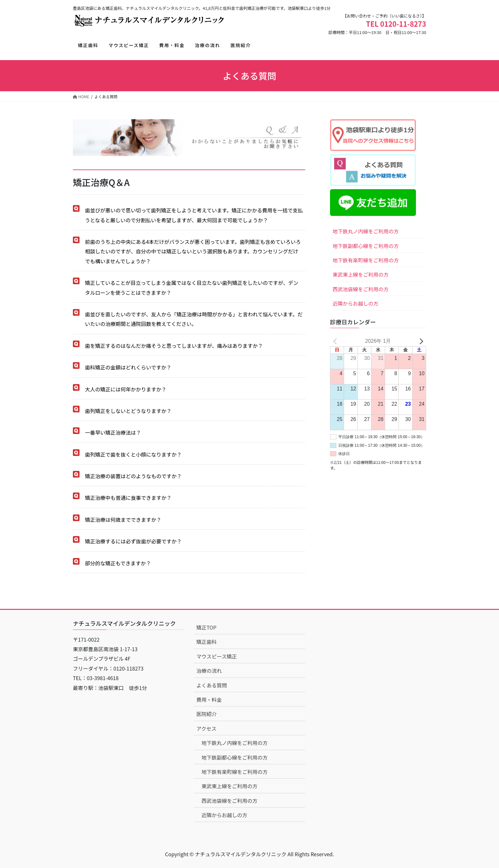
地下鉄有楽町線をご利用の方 (366, 260)
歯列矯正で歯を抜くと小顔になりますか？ (133, 454)
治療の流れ (209, 671)
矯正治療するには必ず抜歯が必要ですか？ (133, 541)
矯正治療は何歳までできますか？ (123, 520)
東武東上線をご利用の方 (361, 274)
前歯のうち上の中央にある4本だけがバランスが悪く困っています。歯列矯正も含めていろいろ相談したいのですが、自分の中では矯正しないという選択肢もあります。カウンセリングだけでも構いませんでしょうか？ (193, 251)
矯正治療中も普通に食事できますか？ (128, 498)
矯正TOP (206, 627)
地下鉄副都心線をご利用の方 (366, 246)
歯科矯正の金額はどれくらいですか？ (128, 367)
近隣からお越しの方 (355, 303)
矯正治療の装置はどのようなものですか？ (133, 476)
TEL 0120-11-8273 (396, 24)
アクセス (206, 728)
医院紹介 (207, 714)
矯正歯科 (207, 642)
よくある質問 (212, 685)
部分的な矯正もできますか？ (118, 563)
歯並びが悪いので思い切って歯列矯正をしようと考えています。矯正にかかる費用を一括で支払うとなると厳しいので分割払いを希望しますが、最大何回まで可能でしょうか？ (194, 215)
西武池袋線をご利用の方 (361, 289)
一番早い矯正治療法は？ (113, 432)
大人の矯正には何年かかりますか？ (126, 389)
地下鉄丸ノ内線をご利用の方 (366, 231)
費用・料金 (209, 699)
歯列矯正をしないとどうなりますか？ (128, 411)
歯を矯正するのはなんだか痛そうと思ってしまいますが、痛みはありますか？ (174, 346)
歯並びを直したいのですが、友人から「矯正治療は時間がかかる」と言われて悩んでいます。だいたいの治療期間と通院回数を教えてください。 (194, 319)
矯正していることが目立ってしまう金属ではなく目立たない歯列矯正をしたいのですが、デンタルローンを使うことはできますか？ (192, 287)
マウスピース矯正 (217, 656)
